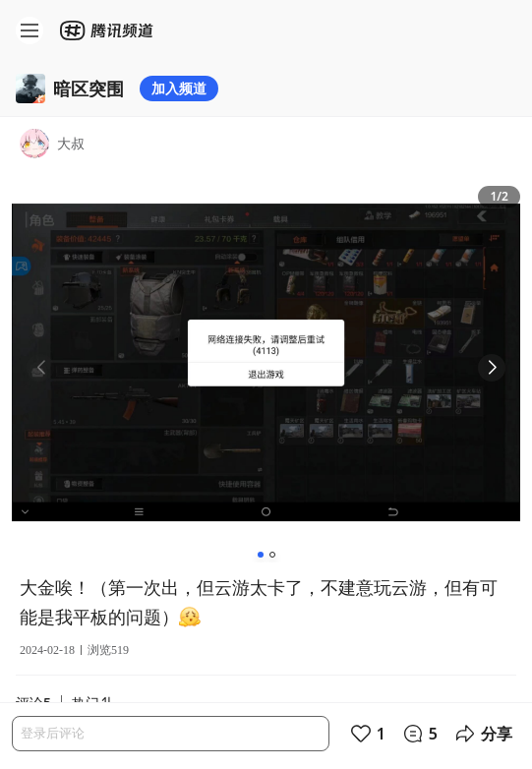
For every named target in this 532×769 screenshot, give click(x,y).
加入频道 (179, 88)
